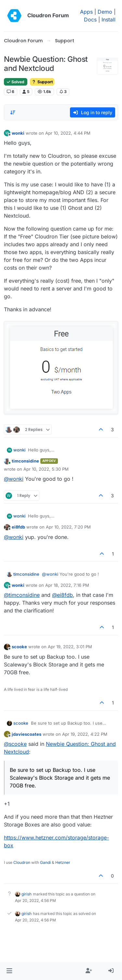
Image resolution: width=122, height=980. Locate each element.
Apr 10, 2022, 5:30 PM (46, 469)
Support (42, 82)
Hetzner (63, 862)
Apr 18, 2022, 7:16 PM (67, 585)
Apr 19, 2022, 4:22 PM (85, 734)
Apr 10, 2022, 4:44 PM (68, 133)
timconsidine (25, 461)
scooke (19, 647)
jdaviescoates (27, 734)
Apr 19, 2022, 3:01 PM (70, 647)
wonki (18, 133)
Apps (86, 12)
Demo (105, 12)
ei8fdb (18, 527)
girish (27, 894)
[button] (9, 971)
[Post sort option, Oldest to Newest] (13, 113)
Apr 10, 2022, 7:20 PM (68, 527)
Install (108, 20)
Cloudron (22, 862)
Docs (90, 20)
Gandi (45, 862)
